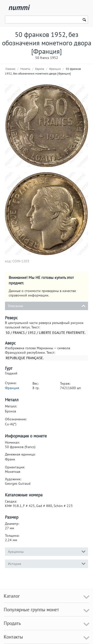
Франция (55, 69)
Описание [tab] (47, 306)
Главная (10, 69)
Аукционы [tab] (47, 551)
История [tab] (47, 563)
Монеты (25, 69)
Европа (40, 69)
